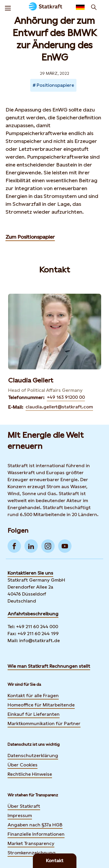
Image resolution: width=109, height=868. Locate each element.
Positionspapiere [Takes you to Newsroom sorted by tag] (55, 85)
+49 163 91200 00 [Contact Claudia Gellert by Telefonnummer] (66, 397)
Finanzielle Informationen (36, 834)
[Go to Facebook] (14, 546)
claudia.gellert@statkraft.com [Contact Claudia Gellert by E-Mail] (59, 407)
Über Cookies (23, 765)
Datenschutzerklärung (33, 755)
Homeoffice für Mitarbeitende (41, 705)
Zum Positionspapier (30, 237)
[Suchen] (94, 7)
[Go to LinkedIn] (31, 546)
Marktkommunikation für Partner (44, 723)
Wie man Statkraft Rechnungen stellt (49, 666)
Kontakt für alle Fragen (33, 696)
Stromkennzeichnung (32, 853)
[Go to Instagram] (48, 546)
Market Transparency (31, 843)
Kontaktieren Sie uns (30, 573)
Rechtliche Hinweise (30, 774)
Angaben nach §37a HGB (35, 825)
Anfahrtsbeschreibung (33, 614)
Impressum (20, 815)
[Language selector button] (80, 7)
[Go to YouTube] (65, 546)
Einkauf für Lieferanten (34, 714)
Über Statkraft (24, 806)
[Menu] (8, 7)
